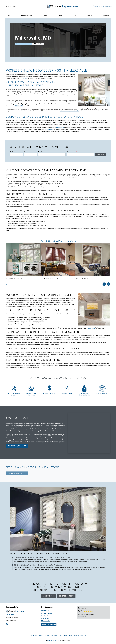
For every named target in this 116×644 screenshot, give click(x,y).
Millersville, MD (38, 44)
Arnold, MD (45, 616)
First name (14, 154)
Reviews (90, 15)
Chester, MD (45, 619)
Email (40, 154)
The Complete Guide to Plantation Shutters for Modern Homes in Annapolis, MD (42, 558)
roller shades (50, 130)
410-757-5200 (11, 6)
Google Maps (34, 636)
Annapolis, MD (46, 611)
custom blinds (60, 128)
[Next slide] (109, 284)
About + (61, 15)
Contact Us (106, 15)
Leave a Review (44, 636)
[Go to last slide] (104, 284)
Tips (75, 15)
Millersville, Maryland (17, 448)
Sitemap (76, 636)
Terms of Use (68, 636)
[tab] (6, 284)
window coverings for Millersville (70, 111)
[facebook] (7, 624)
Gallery (46, 15)
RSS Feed (83, 636)
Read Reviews (82, 616)
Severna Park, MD (47, 613)
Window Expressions (53, 640)
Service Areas (27, 44)
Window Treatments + (27, 15)
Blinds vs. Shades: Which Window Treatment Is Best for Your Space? (38, 565)
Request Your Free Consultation (101, 6)
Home (9, 15)
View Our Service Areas (49, 625)
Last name (28, 154)
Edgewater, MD (46, 621)
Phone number (72, 154)
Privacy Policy (59, 636)
